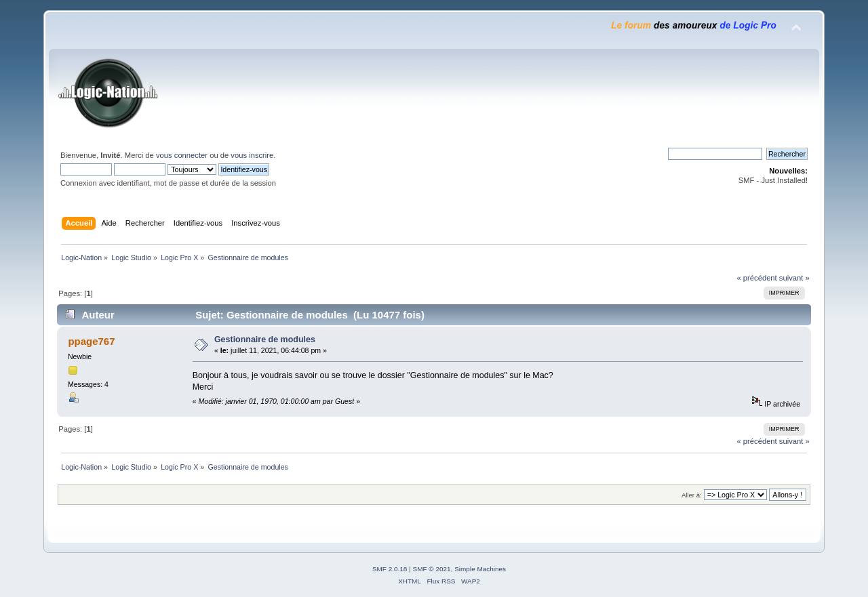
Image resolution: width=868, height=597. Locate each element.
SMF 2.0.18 (390, 569)
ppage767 (91, 341)
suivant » (794, 278)
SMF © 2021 (432, 569)
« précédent (756, 278)
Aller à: (692, 495)
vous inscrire (252, 155)
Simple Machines (480, 569)
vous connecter (182, 155)
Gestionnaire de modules (265, 339)
